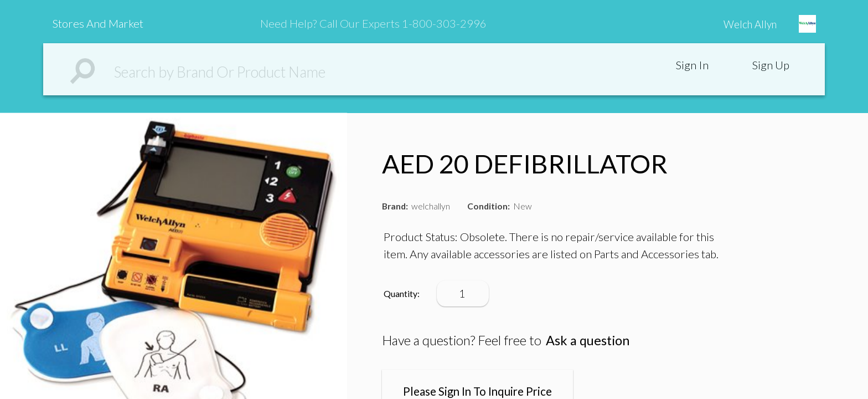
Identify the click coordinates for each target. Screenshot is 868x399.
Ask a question (588, 340)
